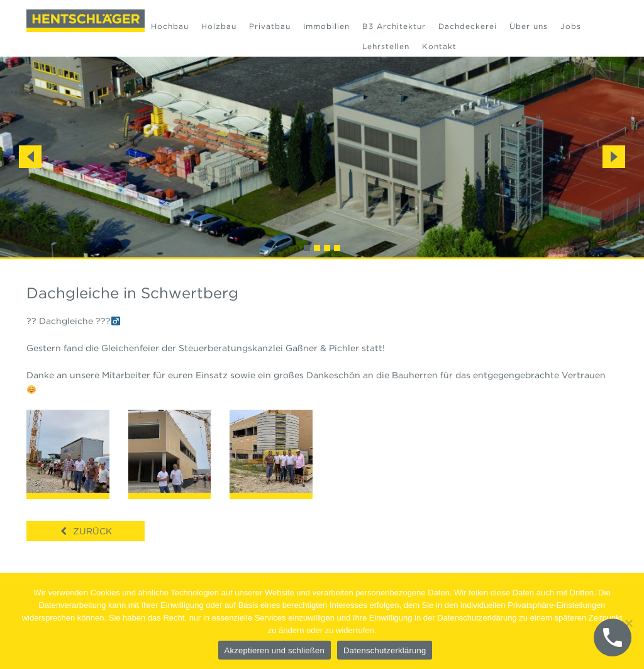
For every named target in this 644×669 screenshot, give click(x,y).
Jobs (571, 26)
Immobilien (326, 26)
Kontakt (439, 46)
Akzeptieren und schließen (275, 650)
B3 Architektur (394, 26)
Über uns (529, 26)
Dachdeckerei (468, 26)
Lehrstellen (386, 46)
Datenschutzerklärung (385, 650)
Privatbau (270, 26)
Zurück (92, 531)
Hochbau (170, 26)
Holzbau (219, 26)
